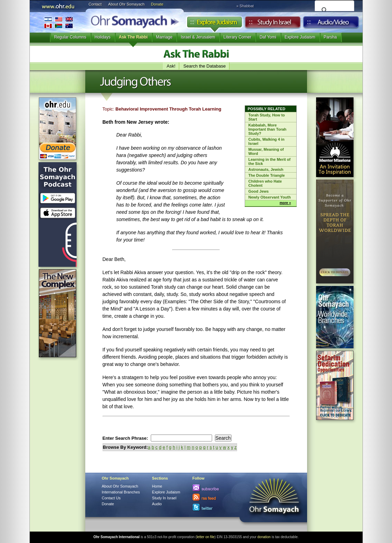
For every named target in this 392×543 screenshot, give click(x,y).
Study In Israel (164, 498)
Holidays (103, 37)
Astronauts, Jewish (266, 169)
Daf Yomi (268, 37)
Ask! (171, 66)
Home (157, 486)
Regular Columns (70, 37)
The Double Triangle (267, 175)
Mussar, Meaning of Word (266, 151)
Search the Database (204, 66)
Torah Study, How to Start (267, 117)
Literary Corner (237, 37)
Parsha (330, 37)
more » (285, 203)
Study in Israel (273, 24)
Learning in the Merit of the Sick (270, 161)
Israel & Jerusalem (198, 37)
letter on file (206, 537)
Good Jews (259, 191)
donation (264, 537)
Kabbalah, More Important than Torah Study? (268, 129)
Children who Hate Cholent (265, 183)
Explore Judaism (214, 24)
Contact (95, 4)
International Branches (59, 22)
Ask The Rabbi (133, 37)
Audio (331, 24)
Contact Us (111, 498)
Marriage (164, 37)
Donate (157, 4)
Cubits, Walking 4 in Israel (267, 141)
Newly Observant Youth (270, 197)
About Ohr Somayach (126, 4)
